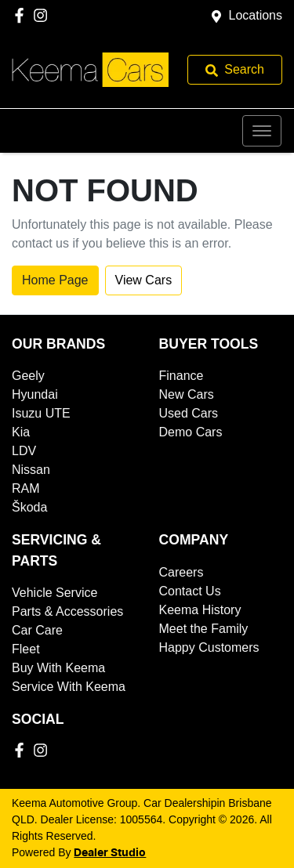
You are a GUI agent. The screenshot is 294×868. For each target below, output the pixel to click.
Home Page (55, 280)
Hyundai (35, 394)
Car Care (37, 630)
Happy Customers (209, 647)
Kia (21, 432)
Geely (28, 376)
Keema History (200, 610)
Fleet (26, 649)
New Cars (187, 394)
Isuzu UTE (41, 413)
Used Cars (189, 413)
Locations (256, 15)
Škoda (29, 507)
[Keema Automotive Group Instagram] (44, 15)
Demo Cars (191, 432)
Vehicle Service (54, 593)
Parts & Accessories (67, 611)
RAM (26, 488)
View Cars (144, 280)
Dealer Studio (110, 853)
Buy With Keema (58, 668)
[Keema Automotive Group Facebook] (22, 15)
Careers (181, 572)
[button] (262, 131)
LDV (24, 451)
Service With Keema (69, 687)
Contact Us (190, 591)
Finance (181, 376)
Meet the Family (204, 629)
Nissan (31, 470)
